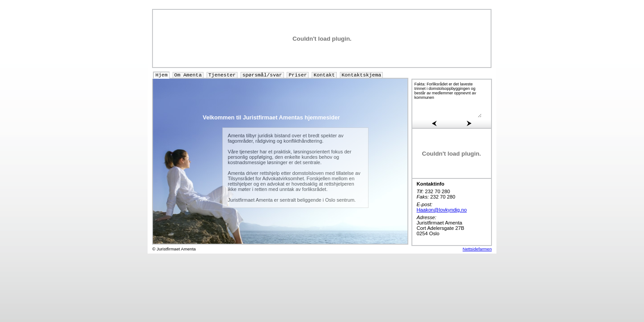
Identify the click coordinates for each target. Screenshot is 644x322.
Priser (298, 75)
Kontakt (324, 75)
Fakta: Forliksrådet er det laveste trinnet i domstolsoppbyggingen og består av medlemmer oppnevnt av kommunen (448, 100)
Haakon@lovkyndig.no (442, 210)
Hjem (161, 75)
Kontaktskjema (362, 75)
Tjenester (222, 75)
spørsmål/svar (262, 75)
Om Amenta (188, 75)
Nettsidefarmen (477, 249)
